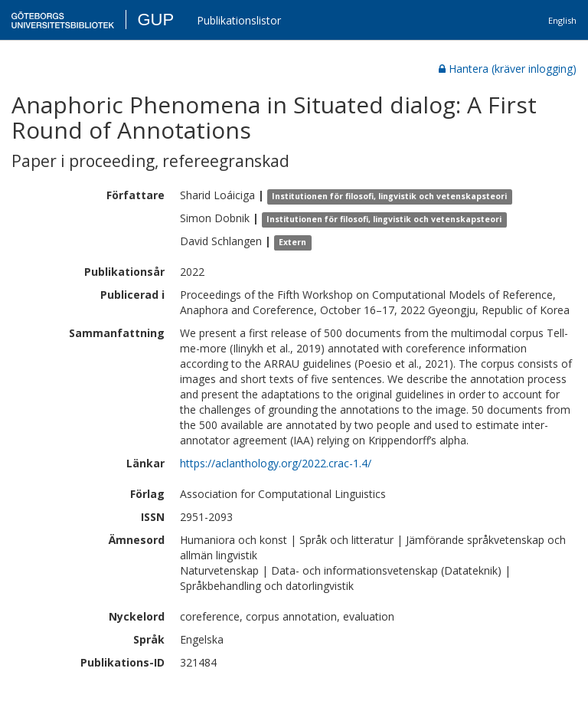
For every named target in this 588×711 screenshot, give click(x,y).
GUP (155, 20)
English (562, 20)
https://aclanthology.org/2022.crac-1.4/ (276, 463)
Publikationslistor (239, 20)
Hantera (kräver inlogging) (508, 69)
